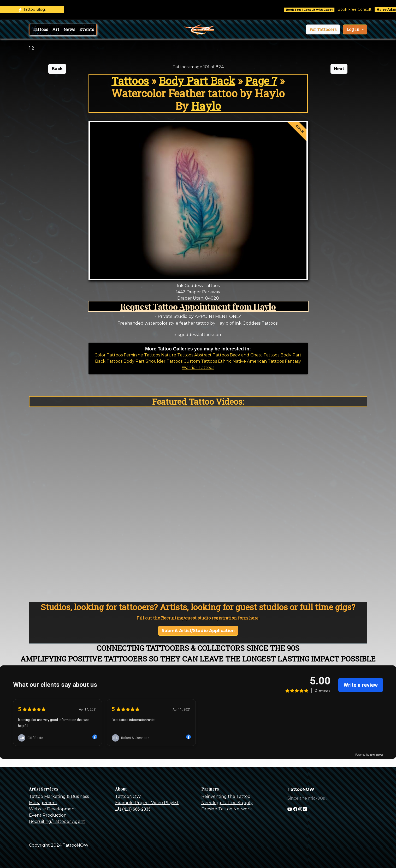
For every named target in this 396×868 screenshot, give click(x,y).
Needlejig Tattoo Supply (227, 803)
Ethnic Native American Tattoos (251, 361)
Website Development (53, 809)
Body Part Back (197, 81)
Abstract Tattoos (211, 355)
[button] (323, 29)
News (69, 29)
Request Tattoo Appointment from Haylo (198, 306)
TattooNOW (128, 796)
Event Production (48, 815)
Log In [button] (353, 29)
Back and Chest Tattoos (255, 355)
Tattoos (40, 29)
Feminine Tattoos (142, 355)
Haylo (206, 106)
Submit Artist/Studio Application (198, 631)
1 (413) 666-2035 (133, 809)
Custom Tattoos (200, 361)
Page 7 (261, 81)
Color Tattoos (109, 355)
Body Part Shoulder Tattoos (153, 361)
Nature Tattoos (177, 355)
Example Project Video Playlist (147, 803)
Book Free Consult (359, 9)
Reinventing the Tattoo (226, 796)
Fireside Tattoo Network (227, 809)
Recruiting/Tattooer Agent (57, 821)
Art (56, 29)
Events (87, 29)
